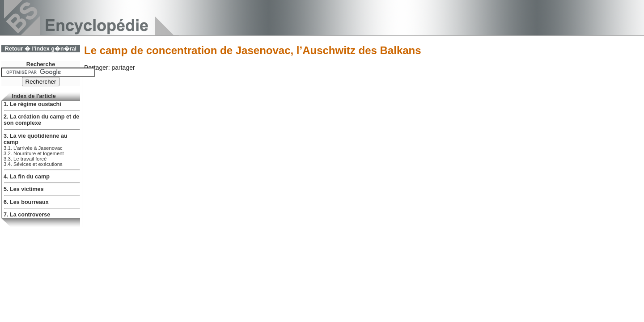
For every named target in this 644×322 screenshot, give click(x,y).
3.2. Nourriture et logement (34, 153)
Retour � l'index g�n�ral (41, 49)
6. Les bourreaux (26, 202)
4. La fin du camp (27, 177)
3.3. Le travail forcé (25, 159)
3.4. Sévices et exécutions (33, 164)
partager (123, 68)
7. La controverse (27, 215)
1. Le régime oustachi (32, 104)
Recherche (41, 64)
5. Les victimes (24, 189)
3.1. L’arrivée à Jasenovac (33, 148)
